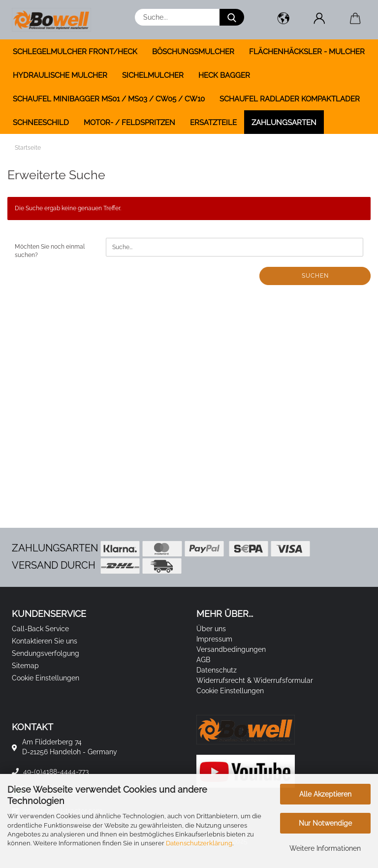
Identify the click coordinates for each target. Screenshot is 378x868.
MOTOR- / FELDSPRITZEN (129, 123)
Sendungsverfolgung (46, 653)
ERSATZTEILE (213, 123)
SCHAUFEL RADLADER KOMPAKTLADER (290, 99)
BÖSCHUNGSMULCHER (193, 52)
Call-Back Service (40, 629)
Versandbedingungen (231, 649)
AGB (203, 660)
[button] (283, 20)
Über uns (211, 629)
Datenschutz (217, 670)
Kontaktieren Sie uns (45, 641)
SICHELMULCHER (153, 75)
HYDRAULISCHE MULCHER (60, 75)
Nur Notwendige (325, 823)
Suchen (315, 276)
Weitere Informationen (325, 848)
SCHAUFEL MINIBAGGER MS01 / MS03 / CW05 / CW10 (109, 99)
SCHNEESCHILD (41, 123)
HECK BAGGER (224, 75)
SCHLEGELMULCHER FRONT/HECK (75, 52)
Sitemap (25, 666)
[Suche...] (232, 17)
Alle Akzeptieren (325, 794)
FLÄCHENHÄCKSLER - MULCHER (307, 52)
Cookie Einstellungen (46, 678)
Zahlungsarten (284, 123)
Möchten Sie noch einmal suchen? (50, 251)
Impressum (214, 639)
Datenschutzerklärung (199, 843)
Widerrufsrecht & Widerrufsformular (255, 680)
